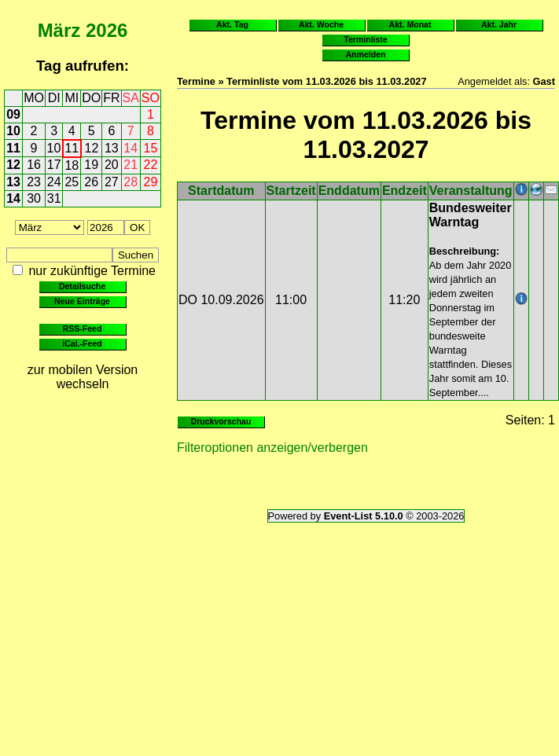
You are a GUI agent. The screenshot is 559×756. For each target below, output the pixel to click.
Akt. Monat (410, 24)
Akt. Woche (321, 24)
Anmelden (366, 54)
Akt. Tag (232, 24)
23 (34, 182)
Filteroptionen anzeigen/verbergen (272, 448)
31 (54, 198)
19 (91, 165)
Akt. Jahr (499, 24)
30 (34, 198)
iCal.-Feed (82, 343)
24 (54, 182)
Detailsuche (82, 286)
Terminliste (365, 39)
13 (112, 148)
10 (13, 131)
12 (92, 148)
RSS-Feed (83, 328)
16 (34, 165)
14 (131, 148)
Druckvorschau (221, 421)
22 (151, 165)
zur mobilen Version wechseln (83, 377)
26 (91, 182)
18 (72, 165)
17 (54, 165)
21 (131, 165)
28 (131, 182)
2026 (107, 30)
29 (151, 182)
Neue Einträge (82, 301)
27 (112, 182)
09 (13, 114)
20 (112, 165)
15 (151, 148)
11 (13, 148)
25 (72, 182)
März (59, 30)
